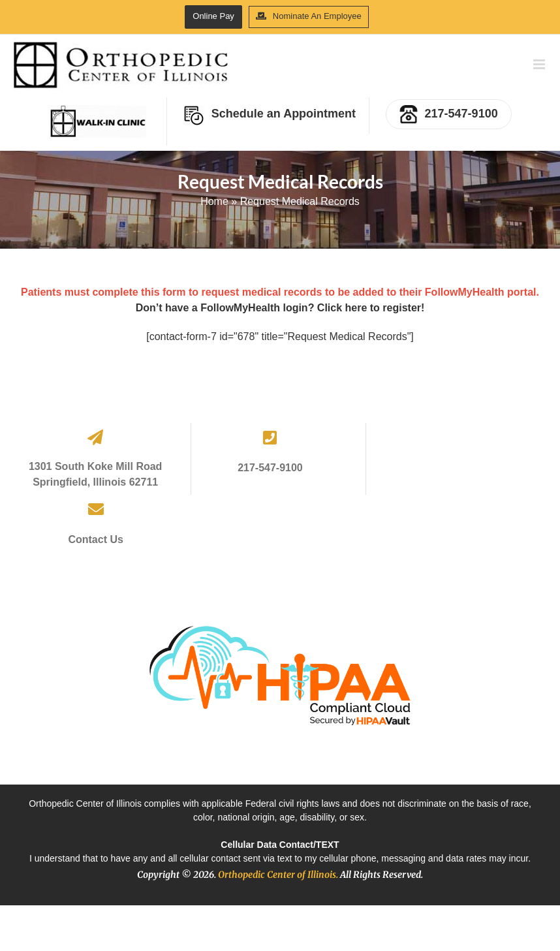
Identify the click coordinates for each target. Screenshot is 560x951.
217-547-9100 (449, 114)
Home (214, 201)
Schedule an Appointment (270, 116)
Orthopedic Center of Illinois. (278, 875)
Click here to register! (371, 308)
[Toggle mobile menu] (540, 64)
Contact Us (95, 539)
